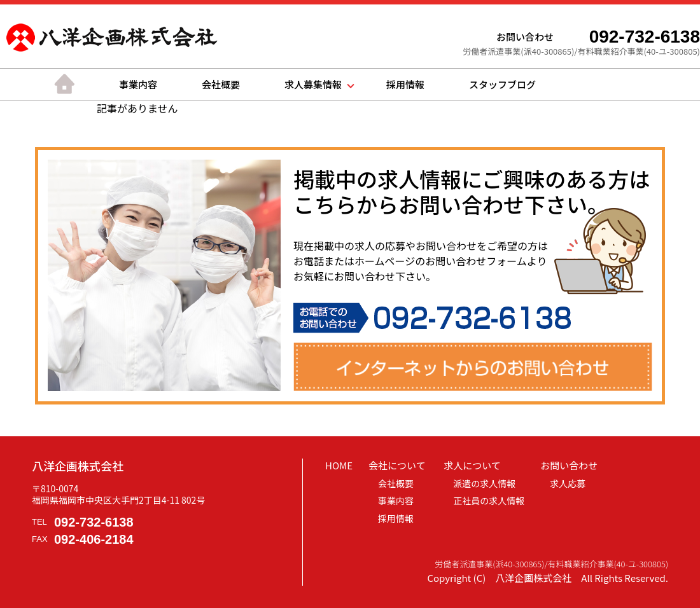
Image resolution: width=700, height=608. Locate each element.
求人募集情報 (313, 84)
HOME (339, 465)
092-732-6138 (94, 522)
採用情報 (405, 84)
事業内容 (138, 84)
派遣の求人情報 (484, 483)
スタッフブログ (502, 84)
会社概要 (221, 84)
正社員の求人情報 (489, 501)
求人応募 (568, 483)
